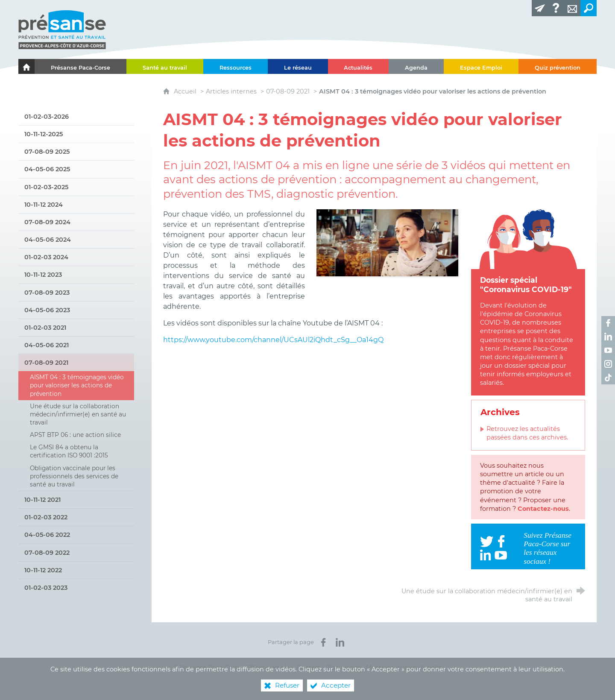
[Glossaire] (556, 8)
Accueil (186, 91)
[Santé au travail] (165, 66)
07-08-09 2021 (288, 91)
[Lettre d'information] (540, 8)
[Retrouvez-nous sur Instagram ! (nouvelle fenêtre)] (608, 364)
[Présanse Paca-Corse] (81, 66)
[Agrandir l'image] (387, 242)
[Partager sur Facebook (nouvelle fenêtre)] (323, 642)
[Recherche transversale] (589, 8)
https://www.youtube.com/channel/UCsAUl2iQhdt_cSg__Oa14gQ (273, 340)
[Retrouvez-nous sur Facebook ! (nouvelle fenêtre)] (608, 323)
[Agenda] (416, 66)
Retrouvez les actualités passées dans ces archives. (527, 433)
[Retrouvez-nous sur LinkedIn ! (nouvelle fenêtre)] (608, 337)
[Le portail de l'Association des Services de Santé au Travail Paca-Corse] (26, 66)
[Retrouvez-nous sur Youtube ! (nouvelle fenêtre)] (608, 350)
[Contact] (572, 8)
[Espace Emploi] (481, 66)
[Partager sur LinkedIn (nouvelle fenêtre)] (340, 642)
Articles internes (231, 91)
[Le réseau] (298, 66)
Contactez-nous (543, 509)
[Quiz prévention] (558, 66)
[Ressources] (236, 66)
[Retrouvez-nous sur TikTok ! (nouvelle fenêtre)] (608, 378)
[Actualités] (359, 66)
